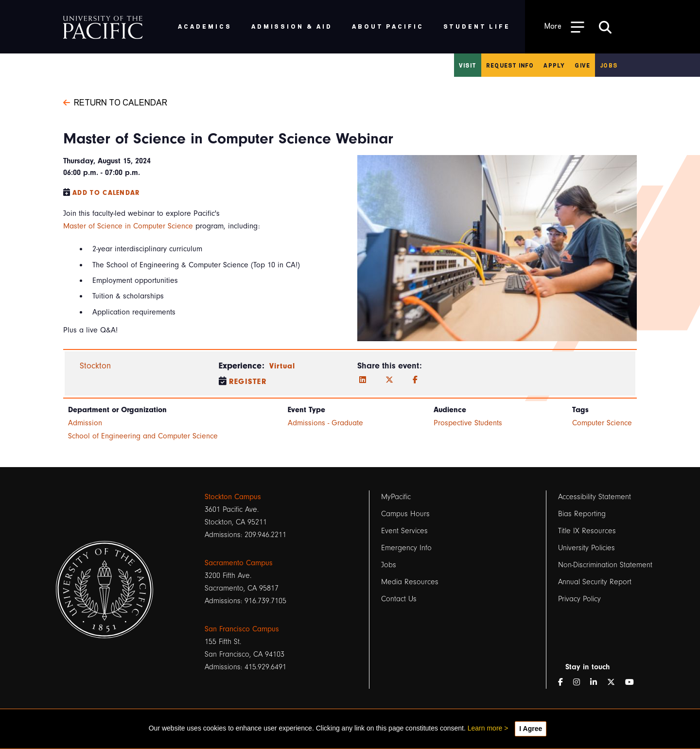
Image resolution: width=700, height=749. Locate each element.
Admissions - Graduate (325, 423)
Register (248, 382)
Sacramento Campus (239, 563)
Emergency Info (406, 548)
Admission (85, 423)
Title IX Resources (587, 531)
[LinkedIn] (363, 380)
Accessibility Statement (595, 497)
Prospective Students (468, 423)
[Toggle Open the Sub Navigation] (564, 26)
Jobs (609, 65)
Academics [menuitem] (205, 26)
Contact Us (399, 599)
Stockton (95, 366)
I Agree (531, 729)
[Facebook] (415, 380)
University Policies (586, 548)
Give (582, 65)
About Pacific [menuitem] (388, 26)
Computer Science (602, 423)
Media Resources (410, 582)
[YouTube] (633, 682)
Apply (554, 65)
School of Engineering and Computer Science (143, 436)
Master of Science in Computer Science (128, 226)
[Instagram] (580, 682)
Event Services (404, 531)
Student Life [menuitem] (477, 26)
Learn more (485, 728)
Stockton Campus (233, 497)
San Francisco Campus (242, 629)
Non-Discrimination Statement (605, 565)
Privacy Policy (579, 599)
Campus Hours (405, 514)
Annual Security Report (595, 582)
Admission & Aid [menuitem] (292, 26)
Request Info (510, 65)
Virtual (282, 366)
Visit (468, 65)
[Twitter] (389, 380)
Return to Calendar (115, 102)
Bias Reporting (582, 514)
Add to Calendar (106, 193)
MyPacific (396, 497)
